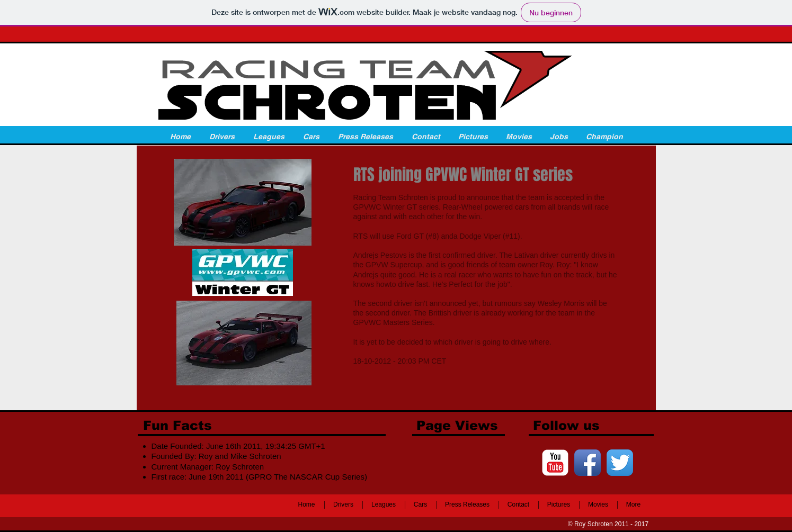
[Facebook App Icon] (588, 463)
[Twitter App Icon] (620, 463)
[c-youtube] (555, 463)
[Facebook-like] (209, 507)
